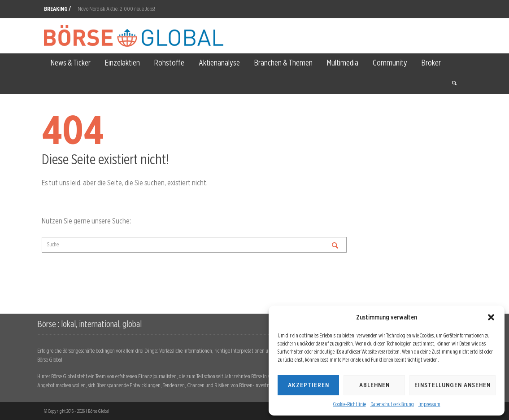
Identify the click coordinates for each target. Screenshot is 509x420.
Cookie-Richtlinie (350, 404)
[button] (491, 317)
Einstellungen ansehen (452, 385)
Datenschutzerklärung (392, 404)
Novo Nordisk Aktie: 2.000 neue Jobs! (116, 9)
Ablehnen (374, 385)
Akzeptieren (309, 385)
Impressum (429, 404)
